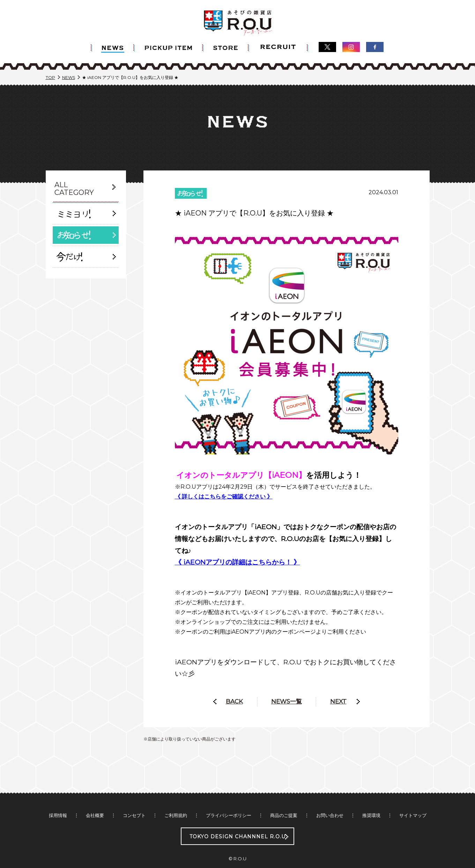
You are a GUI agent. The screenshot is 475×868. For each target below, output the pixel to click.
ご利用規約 (176, 801)
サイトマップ (413, 801)
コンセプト (134, 801)
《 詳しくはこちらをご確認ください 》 (224, 483)
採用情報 (58, 801)
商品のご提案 (284, 801)
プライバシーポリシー (229, 801)
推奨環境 (371, 801)
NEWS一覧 (287, 687)
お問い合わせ (330, 801)
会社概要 (95, 801)
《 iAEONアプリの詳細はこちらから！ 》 (237, 548)
